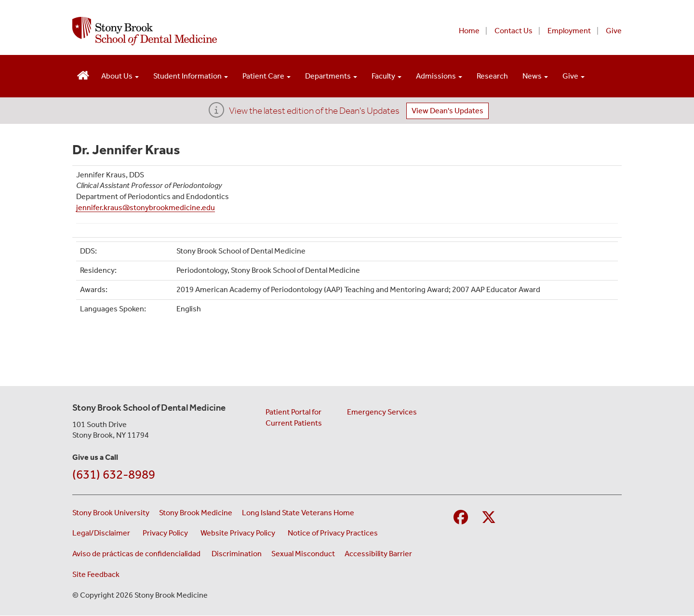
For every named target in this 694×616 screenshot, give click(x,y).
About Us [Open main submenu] (120, 76)
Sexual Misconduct (303, 554)
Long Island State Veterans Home (298, 513)
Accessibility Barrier (378, 554)
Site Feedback (96, 574)
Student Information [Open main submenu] (191, 76)
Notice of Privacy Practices (334, 532)
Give (614, 31)
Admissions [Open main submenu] (439, 76)
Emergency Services (382, 412)
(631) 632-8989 (114, 475)
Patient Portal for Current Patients (294, 417)
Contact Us (514, 31)
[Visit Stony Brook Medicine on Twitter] (489, 518)
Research (492, 76)
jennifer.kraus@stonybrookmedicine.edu (146, 208)
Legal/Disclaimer (103, 532)
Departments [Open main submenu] (331, 76)
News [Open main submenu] (535, 76)
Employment (569, 31)
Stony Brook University (111, 513)
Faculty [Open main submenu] (387, 76)
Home (469, 31)
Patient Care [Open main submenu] (267, 76)
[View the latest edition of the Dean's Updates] (216, 113)
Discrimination (237, 554)
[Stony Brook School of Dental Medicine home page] (230, 31)
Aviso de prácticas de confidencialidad (137, 554)
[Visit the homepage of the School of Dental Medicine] (83, 74)
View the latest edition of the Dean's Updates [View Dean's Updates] (314, 111)
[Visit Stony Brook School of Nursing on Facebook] (461, 518)
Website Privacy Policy (239, 532)
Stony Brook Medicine (196, 513)
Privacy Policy (167, 532)
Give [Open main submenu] (574, 76)
